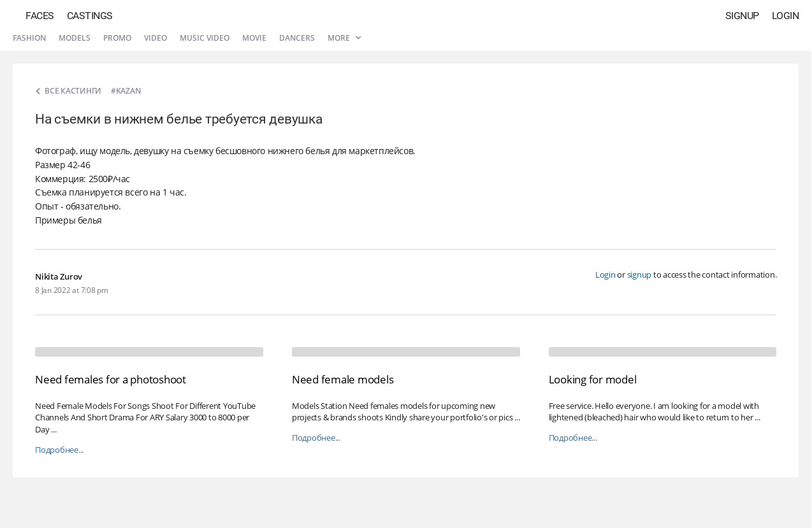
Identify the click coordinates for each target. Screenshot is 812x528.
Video (156, 38)
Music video (205, 38)
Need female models (343, 379)
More (344, 38)
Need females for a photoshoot (111, 379)
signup (640, 275)
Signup (742, 16)
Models (75, 38)
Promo (117, 38)
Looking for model (593, 379)
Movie (254, 38)
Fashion (29, 38)
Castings (90, 16)
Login (786, 16)
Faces (40, 16)
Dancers (297, 38)
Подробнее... (59, 450)
